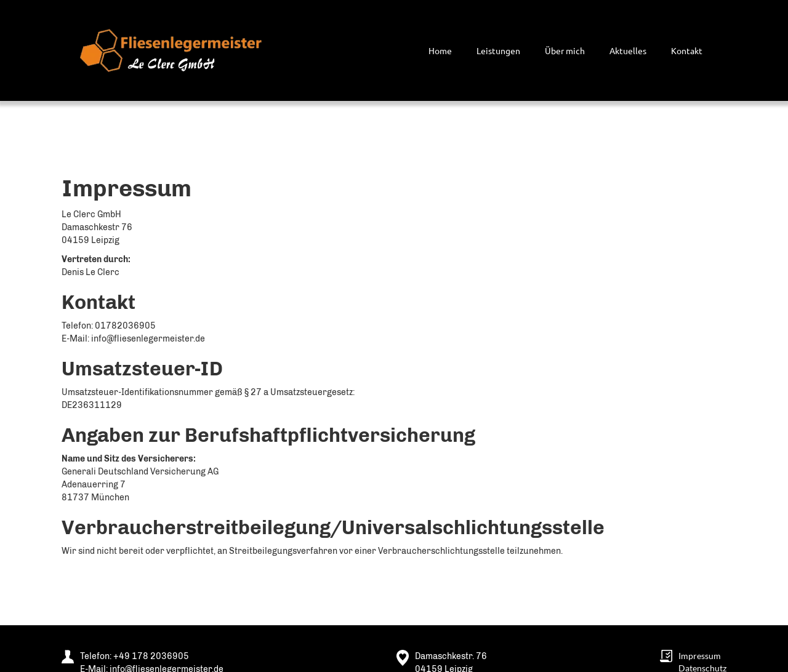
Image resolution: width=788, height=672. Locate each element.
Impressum (700, 656)
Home (440, 50)
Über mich (565, 50)
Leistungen (498, 50)
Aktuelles (628, 50)
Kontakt (687, 50)
